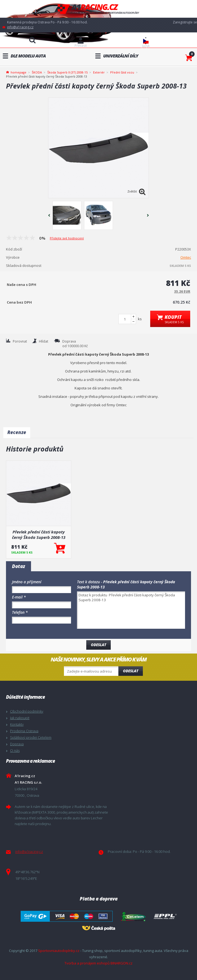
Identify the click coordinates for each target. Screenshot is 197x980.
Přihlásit (81, 46)
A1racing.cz (98, 9)
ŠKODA (37, 72)
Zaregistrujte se (185, 22)
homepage (19, 72)
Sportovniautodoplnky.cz (59, 951)
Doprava (17, 744)
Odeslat (131, 671)
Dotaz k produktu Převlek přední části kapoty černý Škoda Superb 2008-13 (131, 610)
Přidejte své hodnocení (67, 238)
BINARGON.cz (121, 963)
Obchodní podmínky (27, 711)
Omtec (186, 257)
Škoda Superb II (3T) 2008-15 (67, 72)
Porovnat (20, 341)
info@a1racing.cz (20, 27)
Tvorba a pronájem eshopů (87, 963)
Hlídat (44, 341)
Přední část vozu (122, 72)
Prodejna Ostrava (24, 731)
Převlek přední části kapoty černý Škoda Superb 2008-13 (39, 535)
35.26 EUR (182, 291)
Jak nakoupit (20, 718)
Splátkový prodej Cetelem (31, 737)
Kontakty (17, 724)
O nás (15, 750)
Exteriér (99, 72)
